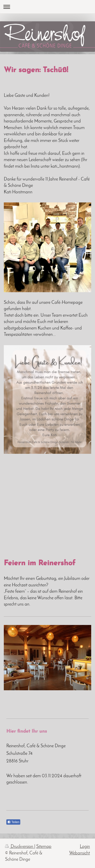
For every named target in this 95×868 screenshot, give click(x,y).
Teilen (13, 822)
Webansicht (80, 853)
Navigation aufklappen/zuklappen (48, 7)
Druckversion (20, 847)
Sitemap (44, 847)
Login (85, 847)
